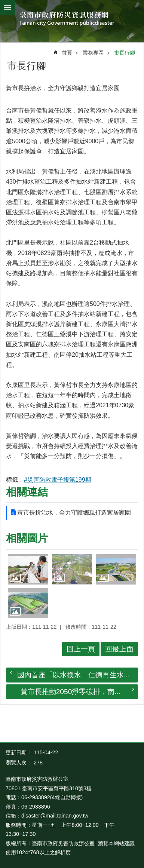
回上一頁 (81, 649)
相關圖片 (27, 538)
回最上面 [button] (119, 649)
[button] (28, 569)
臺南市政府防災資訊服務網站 (72, 19)
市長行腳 (125, 53)
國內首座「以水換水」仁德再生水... (73, 675)
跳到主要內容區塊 (4, 4)
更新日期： (19, 752)
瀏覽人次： (19, 763)
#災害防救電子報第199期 (58, 480)
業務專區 (93, 53)
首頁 (67, 53)
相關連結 (27, 492)
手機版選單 (7, 7)
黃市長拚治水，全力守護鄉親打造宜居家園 (74, 513)
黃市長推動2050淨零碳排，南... (71, 692)
